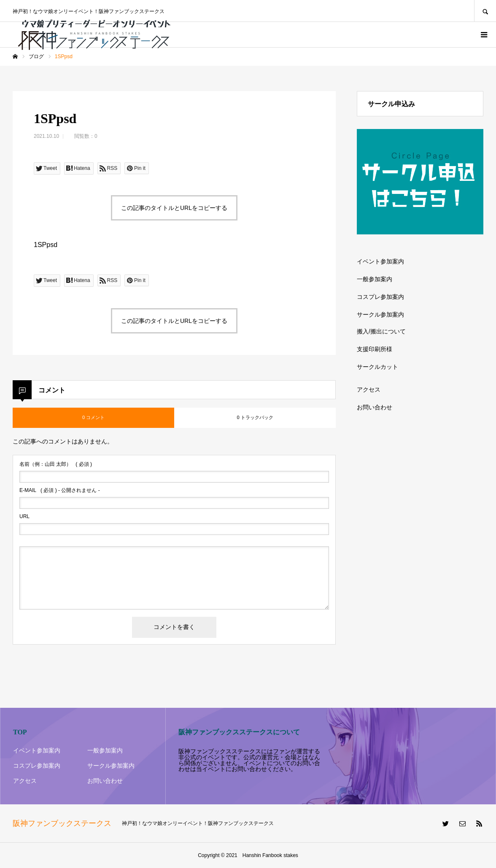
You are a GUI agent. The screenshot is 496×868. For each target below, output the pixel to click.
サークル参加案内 (380, 314)
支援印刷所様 (375, 349)
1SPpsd (46, 245)
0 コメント (93, 417)
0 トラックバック (255, 417)
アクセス (369, 390)
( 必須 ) (56, 464)
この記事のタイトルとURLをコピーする (174, 208)
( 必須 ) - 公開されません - (60, 490)
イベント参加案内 (380, 261)
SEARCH (485, 11)
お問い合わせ (375, 407)
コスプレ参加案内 (380, 297)
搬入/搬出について (381, 331)
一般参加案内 (375, 279)
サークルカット (377, 367)
